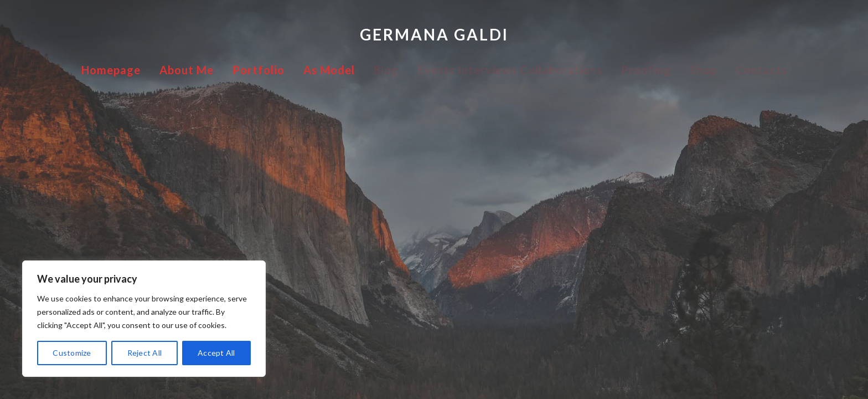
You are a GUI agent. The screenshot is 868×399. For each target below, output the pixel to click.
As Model (329, 70)
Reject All (145, 353)
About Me (187, 70)
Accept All (216, 353)
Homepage (111, 70)
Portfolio (259, 70)
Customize (72, 353)
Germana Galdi (434, 34)
